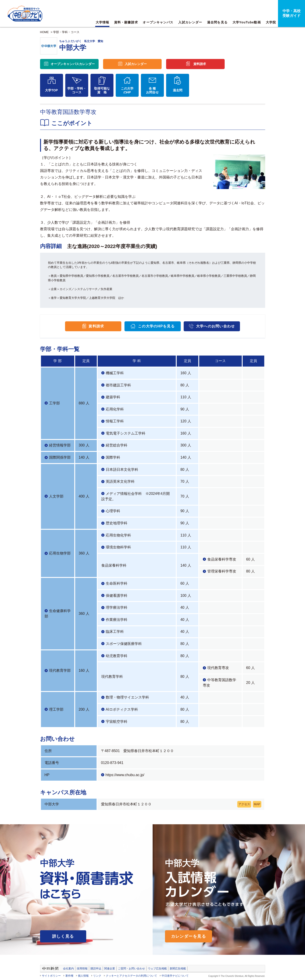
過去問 (178, 90)
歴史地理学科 (117, 523)
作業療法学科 (117, 620)
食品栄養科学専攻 (222, 559)
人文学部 (56, 496)
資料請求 (200, 64)
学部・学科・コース (66, 32)
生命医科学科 (117, 583)
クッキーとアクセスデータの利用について (131, 976)
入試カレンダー (190, 22)
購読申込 (96, 969)
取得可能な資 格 (102, 90)
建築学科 (113, 397)
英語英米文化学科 (120, 481)
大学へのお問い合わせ (216, 326)
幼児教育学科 (117, 656)
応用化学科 (115, 409)
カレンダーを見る (189, 936)
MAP (257, 804)
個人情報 (83, 976)
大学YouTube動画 (247, 22)
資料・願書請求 (126, 22)
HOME (44, 32)
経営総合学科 (117, 445)
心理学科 (113, 511)
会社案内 (68, 969)
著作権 (69, 976)
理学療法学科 (117, 607)
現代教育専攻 (218, 668)
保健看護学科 (117, 596)
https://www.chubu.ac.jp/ (125, 775)
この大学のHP (127, 90)
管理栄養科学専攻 (222, 571)
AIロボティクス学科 (122, 709)
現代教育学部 (60, 670)
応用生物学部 (60, 553)
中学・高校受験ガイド (291, 13)
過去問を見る (217, 22)
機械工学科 (115, 373)
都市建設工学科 (118, 385)
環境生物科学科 (118, 547)
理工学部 (56, 709)
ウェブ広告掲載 (157, 969)
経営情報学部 (60, 445)
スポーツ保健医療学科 (124, 644)
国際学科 (113, 457)
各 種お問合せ (152, 90)
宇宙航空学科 (117, 722)
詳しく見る (63, 936)
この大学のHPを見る (156, 326)
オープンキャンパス (158, 22)
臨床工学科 (115, 632)
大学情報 (102, 22)
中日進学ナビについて (175, 976)
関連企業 (110, 969)
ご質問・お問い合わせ (131, 969)
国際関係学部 (60, 457)
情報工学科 (115, 421)
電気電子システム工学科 (126, 433)
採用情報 (82, 969)
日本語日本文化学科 (122, 470)
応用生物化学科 (118, 535)
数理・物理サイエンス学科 (127, 697)
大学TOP (51, 90)
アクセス (244, 804)
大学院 (271, 22)
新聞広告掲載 (178, 969)
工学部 (54, 403)
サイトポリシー (51, 976)
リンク (97, 976)
